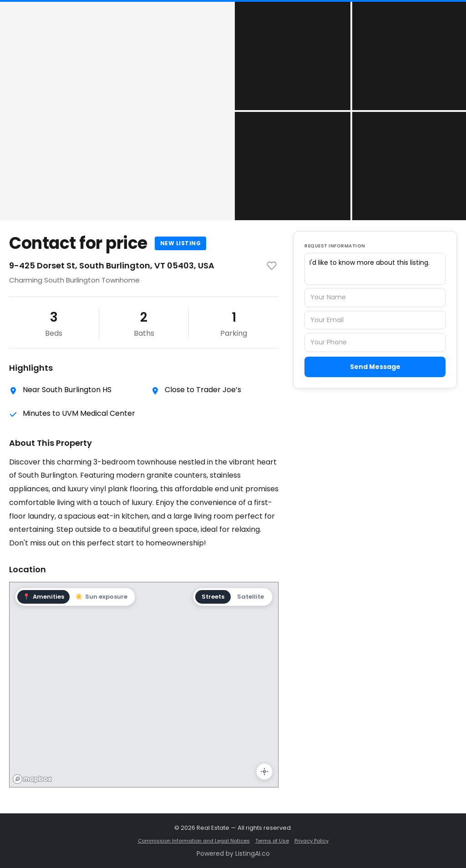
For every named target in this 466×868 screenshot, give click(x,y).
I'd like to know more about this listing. (375, 269)
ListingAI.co (253, 853)
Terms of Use (272, 841)
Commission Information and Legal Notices (194, 841)
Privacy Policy (312, 841)
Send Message (375, 367)
